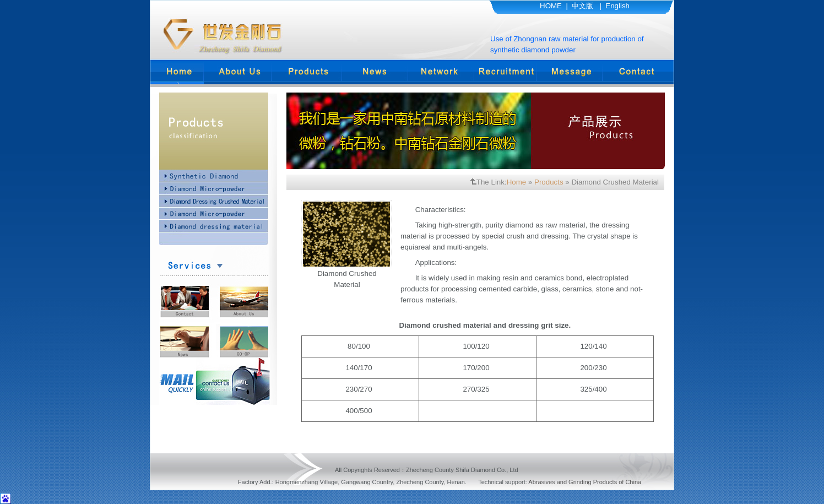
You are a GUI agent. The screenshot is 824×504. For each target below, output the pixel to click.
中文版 (582, 6)
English (617, 6)
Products (549, 182)
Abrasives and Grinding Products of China (585, 482)
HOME (551, 6)
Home (517, 182)
